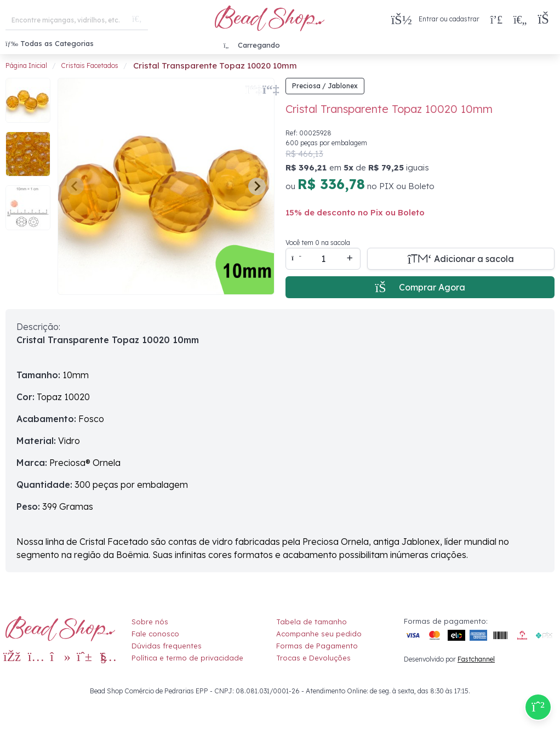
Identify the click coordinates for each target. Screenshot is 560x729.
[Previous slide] (75, 186)
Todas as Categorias (50, 43)
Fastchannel (476, 659)
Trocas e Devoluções (313, 658)
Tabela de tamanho (312, 622)
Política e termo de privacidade (187, 658)
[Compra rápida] (496, 19)
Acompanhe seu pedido (319, 634)
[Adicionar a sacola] (461, 259)
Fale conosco (155, 634)
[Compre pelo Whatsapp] (538, 707)
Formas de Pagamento (317, 646)
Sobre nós (150, 622)
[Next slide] (257, 186)
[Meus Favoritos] (520, 19)
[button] (546, 19)
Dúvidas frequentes (167, 646)
